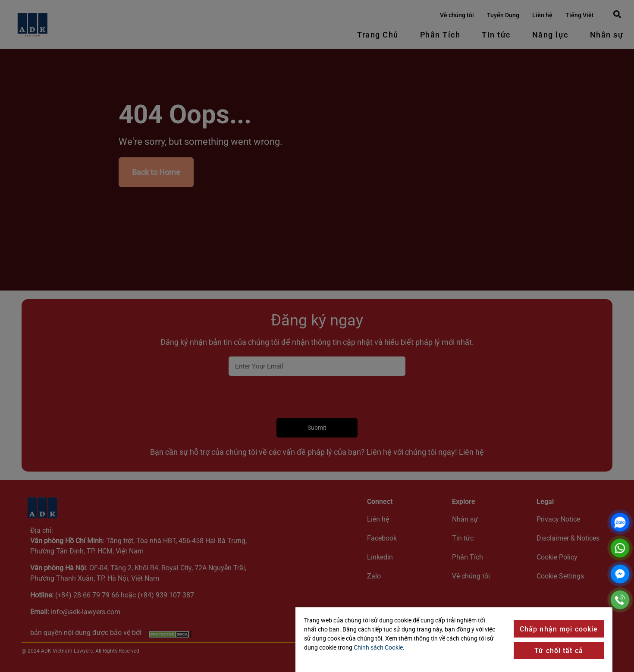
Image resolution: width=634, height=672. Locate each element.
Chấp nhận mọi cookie (559, 629)
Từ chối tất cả (559, 651)
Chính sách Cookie (378, 647)
